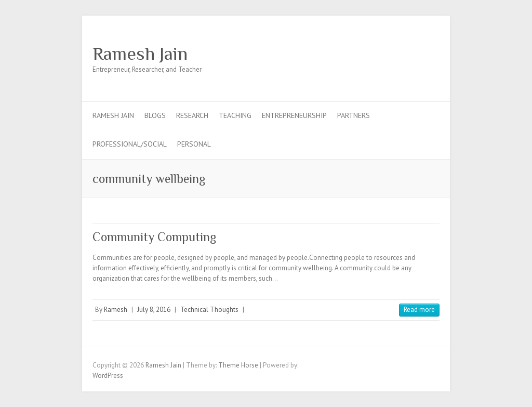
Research (192, 115)
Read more (419, 310)
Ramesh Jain (140, 54)
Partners (354, 115)
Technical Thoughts (209, 310)
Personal (194, 144)
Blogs (155, 115)
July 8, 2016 (154, 310)
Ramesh (116, 310)
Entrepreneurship (294, 115)
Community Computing (154, 237)
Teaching (235, 115)
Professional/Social (130, 144)
